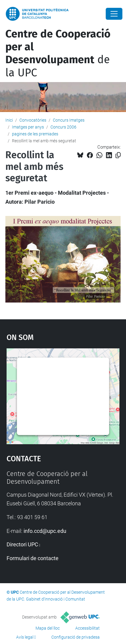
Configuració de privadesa (76, 637)
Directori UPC (22, 544)
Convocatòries (33, 120)
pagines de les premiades (35, 134)
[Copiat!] (118, 155)
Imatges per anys (28, 127)
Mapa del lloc (48, 628)
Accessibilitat (87, 628)
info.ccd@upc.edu (45, 531)
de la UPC (58, 53)
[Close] (114, 14)
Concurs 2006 (63, 127)
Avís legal (25, 637)
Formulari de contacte (33, 558)
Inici (9, 120)
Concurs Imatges (69, 120)
